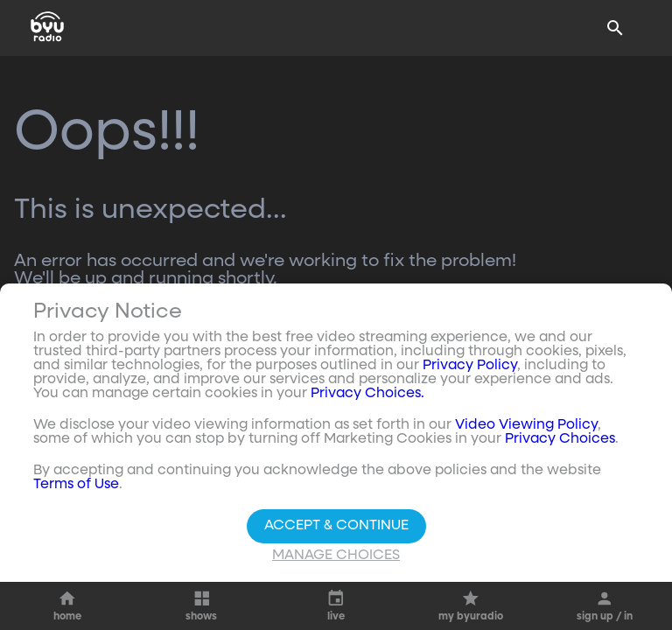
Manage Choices (336, 556)
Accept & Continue (336, 526)
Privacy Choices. (367, 394)
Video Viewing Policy (526, 425)
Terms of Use (76, 485)
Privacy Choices (560, 439)
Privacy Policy (470, 366)
